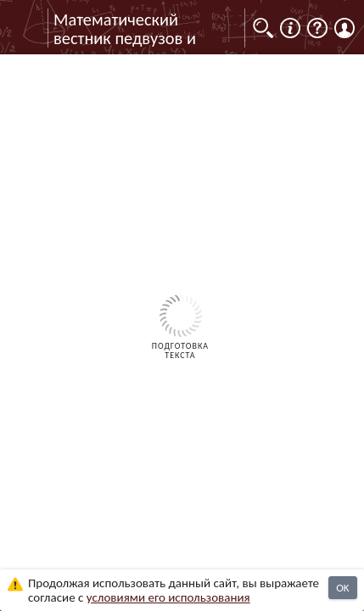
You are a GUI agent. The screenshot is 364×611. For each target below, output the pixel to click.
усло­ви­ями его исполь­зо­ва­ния (168, 597)
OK (342, 588)
